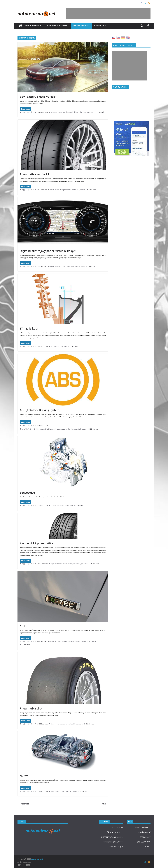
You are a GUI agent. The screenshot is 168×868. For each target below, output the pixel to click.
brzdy (76, 429)
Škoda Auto (92, 641)
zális (66, 346)
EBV (46, 429)
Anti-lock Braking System (36, 429)
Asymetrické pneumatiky (36, 543)
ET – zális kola (29, 328)
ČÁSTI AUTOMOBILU (115, 832)
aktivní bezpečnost (57, 429)
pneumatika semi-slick (71, 190)
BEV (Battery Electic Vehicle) (38, 97)
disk (54, 346)
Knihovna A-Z (100, 26)
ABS (23, 429)
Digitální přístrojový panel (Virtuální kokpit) (48, 251)
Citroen (53, 506)
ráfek (62, 346)
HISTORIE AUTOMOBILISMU (112, 837)
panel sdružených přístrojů (64, 266)
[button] (42, 26)
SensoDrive (27, 493)
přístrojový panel (79, 266)
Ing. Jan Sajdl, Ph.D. (28, 112)
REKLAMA (147, 847)
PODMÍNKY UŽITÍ (144, 832)
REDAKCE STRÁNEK (143, 827)
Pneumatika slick (31, 708)
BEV (52, 112)
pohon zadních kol (66, 791)
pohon (86, 641)
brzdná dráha (69, 429)
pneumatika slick (70, 724)
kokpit (52, 266)
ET (52, 346)
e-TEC (24, 626)
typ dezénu (82, 190)
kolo (58, 346)
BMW (53, 791)
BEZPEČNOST (118, 827)
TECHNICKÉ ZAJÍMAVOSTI (113, 842)
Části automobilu (33, 26)
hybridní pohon (78, 641)
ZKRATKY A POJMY (116, 847)
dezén (52, 190)
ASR (26, 429)
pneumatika (59, 190)
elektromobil (78, 112)
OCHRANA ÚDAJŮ (144, 842)
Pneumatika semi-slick (35, 174)
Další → (105, 804)
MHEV (52, 641)
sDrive (24, 776)
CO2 (55, 112)
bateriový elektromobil (65, 112)
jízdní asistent (83, 429)
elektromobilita (88, 112)
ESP (49, 429)
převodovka (69, 506)
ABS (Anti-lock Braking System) (40, 410)
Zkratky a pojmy (80, 26)
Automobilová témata (57, 26)
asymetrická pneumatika (59, 564)
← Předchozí (23, 804)
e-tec (59, 641)
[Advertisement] (108, 13)
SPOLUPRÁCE (145, 837)
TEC (56, 641)
